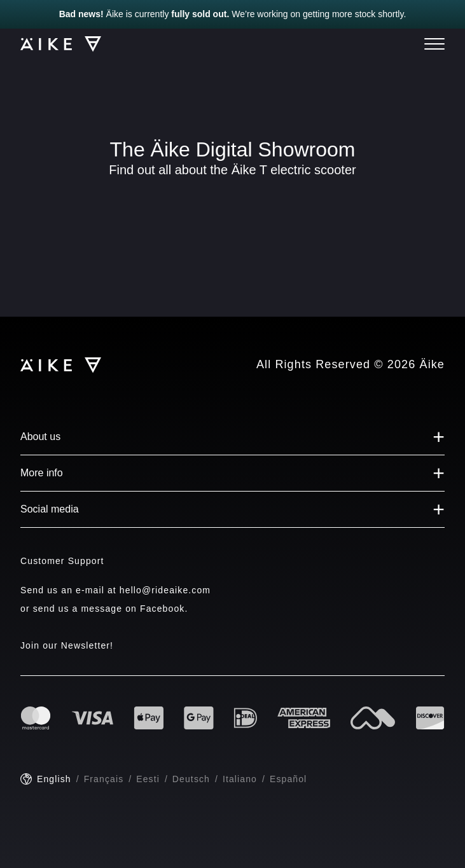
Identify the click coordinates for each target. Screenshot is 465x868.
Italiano (240, 779)
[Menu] (434, 44)
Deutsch (191, 779)
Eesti (148, 779)
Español (288, 779)
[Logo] (55, 44)
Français (104, 779)
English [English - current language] (54, 779)
